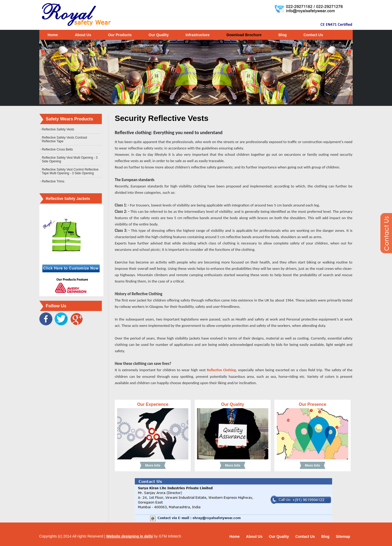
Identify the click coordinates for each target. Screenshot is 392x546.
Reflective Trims (53, 181)
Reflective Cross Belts (57, 149)
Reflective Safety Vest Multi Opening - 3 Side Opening (70, 159)
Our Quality (159, 35)
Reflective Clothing (221, 370)
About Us (83, 35)
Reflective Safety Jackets (68, 199)
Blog (282, 35)
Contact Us (313, 35)
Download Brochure (244, 35)
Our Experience (153, 404)
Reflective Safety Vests (58, 129)
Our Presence (312, 404)
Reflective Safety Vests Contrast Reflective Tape (64, 139)
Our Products (120, 35)
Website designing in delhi (130, 536)
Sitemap (343, 536)
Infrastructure (197, 35)
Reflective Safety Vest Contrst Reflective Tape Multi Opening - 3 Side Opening (70, 171)
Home (53, 35)
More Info (153, 465)
